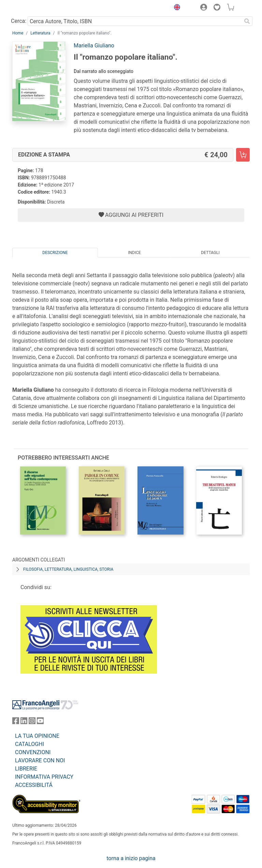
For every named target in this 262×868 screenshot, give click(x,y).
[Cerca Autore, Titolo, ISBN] (135, 21)
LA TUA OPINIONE (37, 736)
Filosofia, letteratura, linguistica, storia (68, 569)
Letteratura (40, 33)
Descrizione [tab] (55, 253)
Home (18, 33)
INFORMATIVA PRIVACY (44, 777)
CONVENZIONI (33, 752)
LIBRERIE (26, 769)
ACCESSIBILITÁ (34, 785)
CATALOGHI (30, 744)
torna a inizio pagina (131, 858)
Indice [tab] (134, 253)
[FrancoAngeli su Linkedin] (24, 722)
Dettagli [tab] (210, 253)
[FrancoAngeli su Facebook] (16, 722)
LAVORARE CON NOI (40, 760)
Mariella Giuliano (94, 46)
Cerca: (19, 21)
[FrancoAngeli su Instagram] (32, 722)
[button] (175, 8)
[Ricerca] (247, 21)
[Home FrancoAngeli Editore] (35, 8)
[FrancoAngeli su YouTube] (40, 722)
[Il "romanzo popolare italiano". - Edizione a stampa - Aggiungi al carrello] (243, 155)
